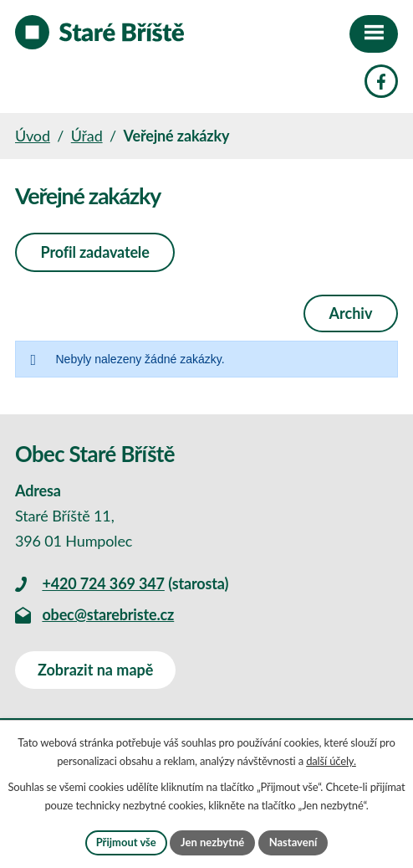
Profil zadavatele (95, 252)
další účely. (331, 761)
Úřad (87, 136)
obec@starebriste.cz (108, 614)
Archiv (351, 313)
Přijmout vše (126, 842)
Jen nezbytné (212, 842)
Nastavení (293, 842)
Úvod (33, 136)
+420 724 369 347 (103, 583)
